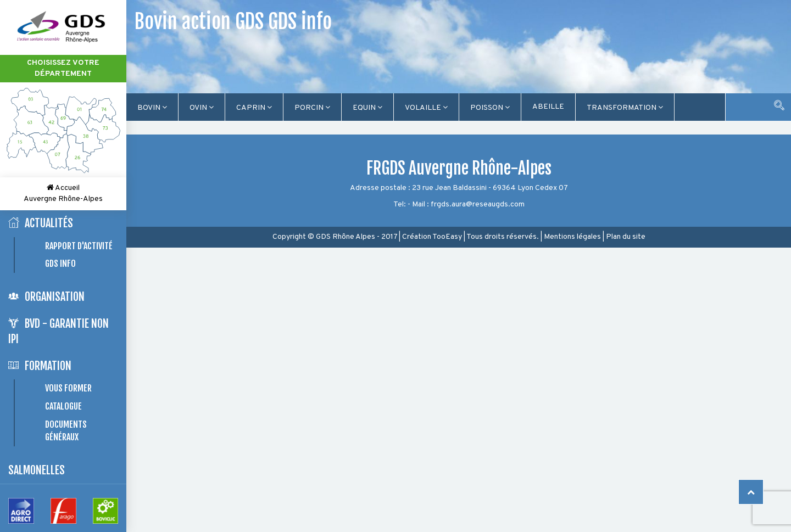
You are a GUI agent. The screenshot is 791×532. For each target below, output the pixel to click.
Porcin (312, 108)
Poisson (490, 108)
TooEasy (447, 237)
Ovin (202, 108)
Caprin (254, 108)
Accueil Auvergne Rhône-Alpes (63, 194)
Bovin (152, 108)
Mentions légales (572, 237)
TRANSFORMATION (625, 108)
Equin (367, 108)
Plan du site (626, 237)
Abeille (548, 107)
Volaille (426, 108)
